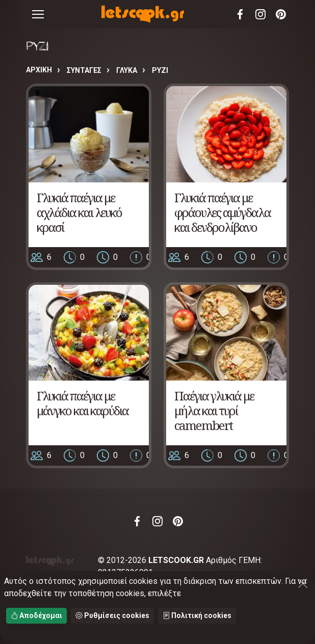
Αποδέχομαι (36, 615)
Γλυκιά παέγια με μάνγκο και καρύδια (83, 403)
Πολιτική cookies (197, 615)
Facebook (240, 14)
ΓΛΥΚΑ (127, 70)
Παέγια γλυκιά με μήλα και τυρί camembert (214, 410)
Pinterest (281, 14)
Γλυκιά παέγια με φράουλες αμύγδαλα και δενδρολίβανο (222, 212)
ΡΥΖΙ (160, 70)
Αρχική (39, 70)
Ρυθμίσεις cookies (112, 615)
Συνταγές (84, 70)
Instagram (260, 14)
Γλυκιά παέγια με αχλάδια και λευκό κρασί (79, 212)
